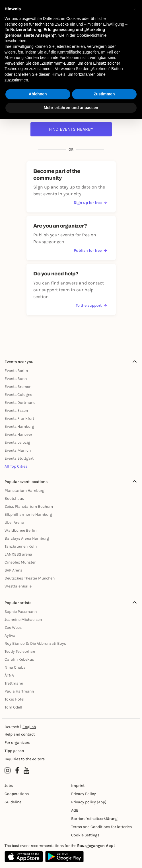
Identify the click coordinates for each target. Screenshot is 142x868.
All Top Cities (16, 466)
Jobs (9, 786)
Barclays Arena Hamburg (27, 538)
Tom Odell (13, 707)
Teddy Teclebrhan (20, 651)
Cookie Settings (85, 835)
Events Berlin (16, 371)
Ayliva (10, 635)
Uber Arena (14, 522)
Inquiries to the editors (25, 759)
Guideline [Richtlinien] (13, 802)
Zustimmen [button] (104, 94)
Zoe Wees (13, 628)
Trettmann (14, 683)
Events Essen (16, 411)
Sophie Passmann (21, 612)
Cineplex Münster (20, 562)
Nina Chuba (15, 667)
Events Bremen (18, 387)
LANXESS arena (18, 554)
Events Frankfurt (19, 418)
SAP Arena (14, 570)
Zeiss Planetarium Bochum (29, 506)
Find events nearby (71, 129)
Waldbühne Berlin (20, 530)
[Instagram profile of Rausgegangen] (8, 771)
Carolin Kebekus (19, 659)
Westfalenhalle (18, 586)
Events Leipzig (17, 442)
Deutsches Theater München (30, 578)
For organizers (17, 743)
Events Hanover (18, 434)
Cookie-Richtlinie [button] (91, 35)
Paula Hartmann (19, 691)
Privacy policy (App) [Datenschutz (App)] (89, 802)
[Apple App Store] (24, 857)
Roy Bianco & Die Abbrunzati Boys (35, 643)
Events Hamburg (19, 426)
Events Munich (18, 450)
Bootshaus (14, 499)
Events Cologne (18, 395)
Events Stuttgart (19, 458)
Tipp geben (14, 751)
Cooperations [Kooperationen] (17, 794)
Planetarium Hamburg (24, 491)
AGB (75, 810)
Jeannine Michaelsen (23, 620)
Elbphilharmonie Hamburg (28, 514)
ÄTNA (9, 675)
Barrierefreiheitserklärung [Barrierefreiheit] (94, 819)
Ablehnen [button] (38, 94)
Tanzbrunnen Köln (21, 546)
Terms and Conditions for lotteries (101, 827)
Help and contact (20, 734)
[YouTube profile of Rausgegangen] (27, 771)
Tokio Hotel (15, 699)
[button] (135, 9)
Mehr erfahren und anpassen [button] (71, 108)
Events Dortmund (20, 403)
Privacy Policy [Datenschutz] (84, 794)
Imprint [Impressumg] (78, 786)
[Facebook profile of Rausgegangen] (17, 771)
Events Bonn (16, 379)
